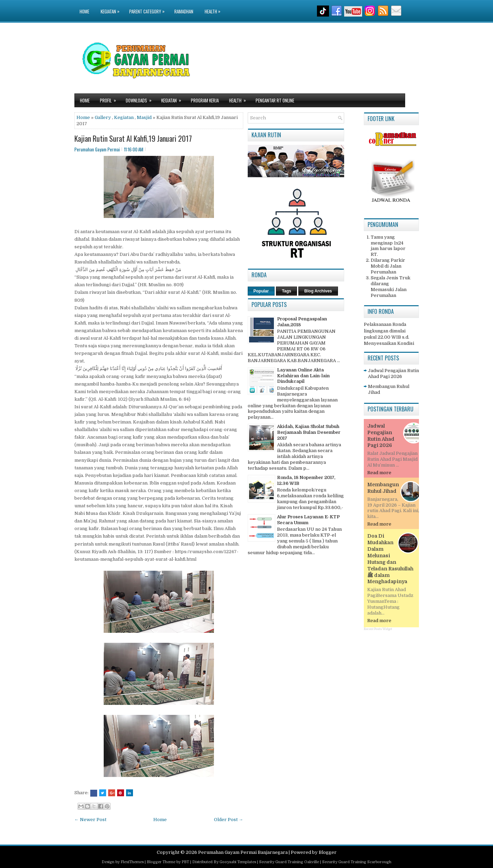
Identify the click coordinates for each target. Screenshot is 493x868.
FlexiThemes (132, 862)
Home (84, 11)
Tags (286, 291)
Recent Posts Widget (378, 629)
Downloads (141, 99)
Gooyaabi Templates (238, 862)
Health (214, 7)
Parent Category (149, 7)
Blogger (328, 852)
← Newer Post (90, 820)
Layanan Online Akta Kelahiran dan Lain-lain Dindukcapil (303, 376)
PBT (185, 862)
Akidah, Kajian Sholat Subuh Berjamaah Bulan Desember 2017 (309, 432)
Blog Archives (318, 291)
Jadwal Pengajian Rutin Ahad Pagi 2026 (393, 373)
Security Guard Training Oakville (289, 862)
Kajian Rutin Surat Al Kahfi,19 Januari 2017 (133, 138)
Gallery (103, 117)
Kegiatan (112, 7)
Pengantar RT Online (275, 100)
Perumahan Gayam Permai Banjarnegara (243, 852)
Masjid (144, 117)
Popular (261, 291)
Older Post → (229, 820)
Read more (379, 473)
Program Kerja (205, 100)
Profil (110, 99)
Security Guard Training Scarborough (357, 862)
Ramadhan (184, 11)
